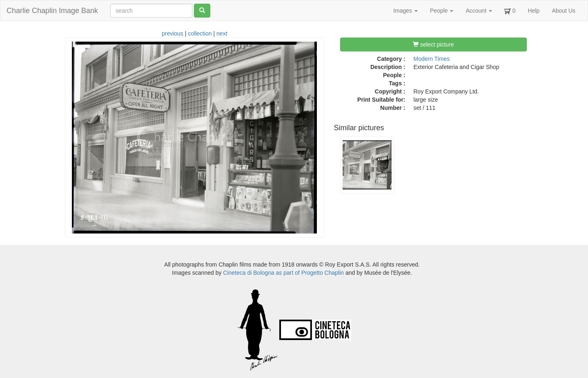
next (222, 33)
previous (173, 33)
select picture (433, 44)
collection (200, 33)
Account (479, 11)
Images (405, 11)
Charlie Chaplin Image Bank (52, 11)
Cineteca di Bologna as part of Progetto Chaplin (283, 273)
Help (534, 11)
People (442, 11)
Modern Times (432, 59)
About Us (563, 11)
